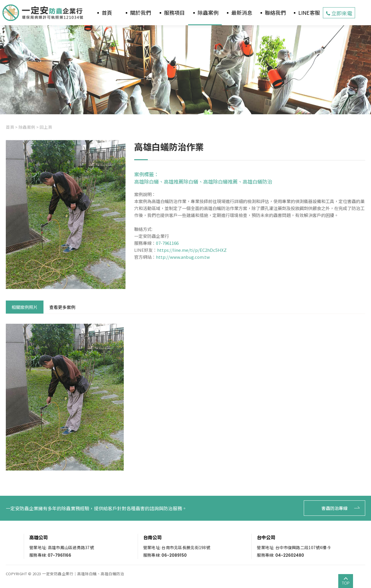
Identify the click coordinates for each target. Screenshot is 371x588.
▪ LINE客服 (306, 12)
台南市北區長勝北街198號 (186, 547)
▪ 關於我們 (137, 12)
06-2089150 (174, 555)
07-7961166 (167, 243)
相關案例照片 (25, 307)
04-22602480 (290, 555)
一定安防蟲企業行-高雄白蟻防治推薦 (43, 13)
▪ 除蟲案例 (205, 12)
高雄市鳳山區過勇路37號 (71, 547)
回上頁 (46, 127)
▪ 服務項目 (171, 12)
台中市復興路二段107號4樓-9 (303, 547)
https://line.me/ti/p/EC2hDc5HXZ (192, 250)
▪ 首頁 (104, 12)
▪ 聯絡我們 (272, 12)
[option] (185, 70)
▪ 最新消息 (239, 12)
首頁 (10, 127)
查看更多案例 (62, 307)
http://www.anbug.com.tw (183, 257)
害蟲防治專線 (332, 508)
